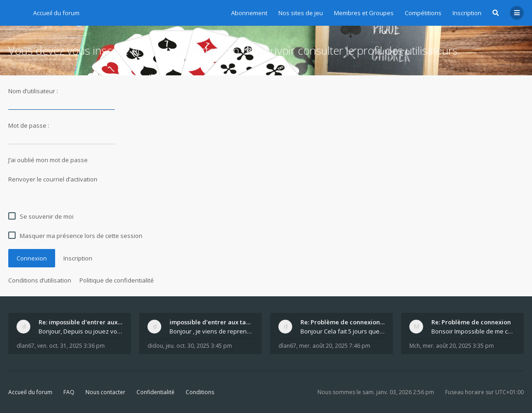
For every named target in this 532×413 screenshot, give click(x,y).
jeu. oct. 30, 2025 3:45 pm (199, 346)
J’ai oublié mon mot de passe (48, 160)
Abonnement (249, 13)
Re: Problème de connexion (471, 322)
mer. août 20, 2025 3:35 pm (458, 346)
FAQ (69, 392)
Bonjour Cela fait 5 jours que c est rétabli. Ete (342, 331)
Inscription (467, 13)
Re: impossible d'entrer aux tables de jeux (81, 322)
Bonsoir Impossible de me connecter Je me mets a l (473, 331)
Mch (415, 346)
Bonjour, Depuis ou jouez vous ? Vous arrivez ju (81, 331)
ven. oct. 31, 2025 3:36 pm (71, 346)
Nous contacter (105, 392)
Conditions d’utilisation (40, 280)
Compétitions (423, 13)
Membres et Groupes (364, 13)
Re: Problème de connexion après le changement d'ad (342, 322)
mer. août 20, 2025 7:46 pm (335, 346)
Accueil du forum (30, 392)
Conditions (200, 392)
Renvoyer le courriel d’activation (53, 179)
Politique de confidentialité (117, 280)
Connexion (32, 258)
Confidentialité (156, 392)
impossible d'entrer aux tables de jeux (212, 322)
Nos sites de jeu (301, 13)
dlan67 (25, 346)
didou (155, 346)
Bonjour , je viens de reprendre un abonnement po (212, 331)
